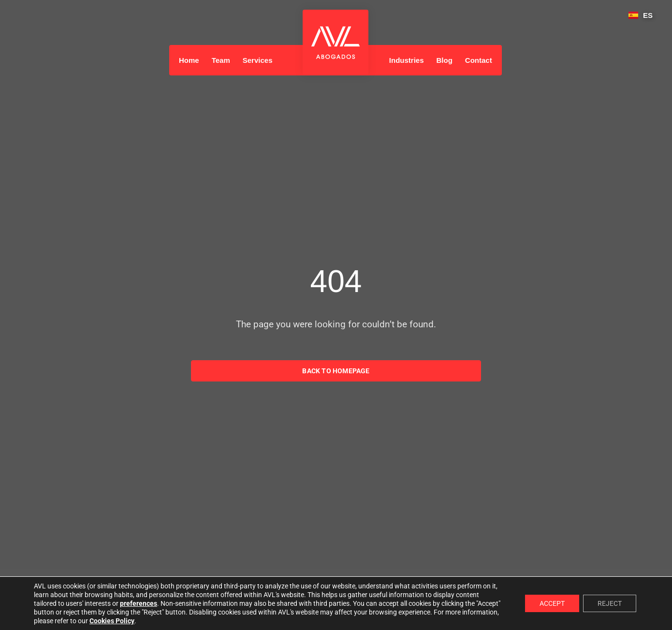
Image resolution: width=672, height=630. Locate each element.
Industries (407, 60)
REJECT (610, 603)
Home (189, 60)
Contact (479, 60)
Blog (445, 60)
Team (221, 60)
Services (258, 60)
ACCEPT (552, 603)
